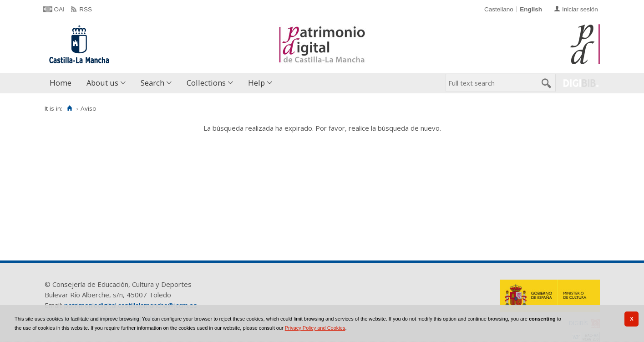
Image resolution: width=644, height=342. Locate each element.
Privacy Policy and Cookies (315, 328)
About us (102, 83)
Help (256, 83)
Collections (206, 83)
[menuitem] (63, 83)
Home (61, 83)
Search (152, 83)
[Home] (70, 108)
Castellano (499, 9)
